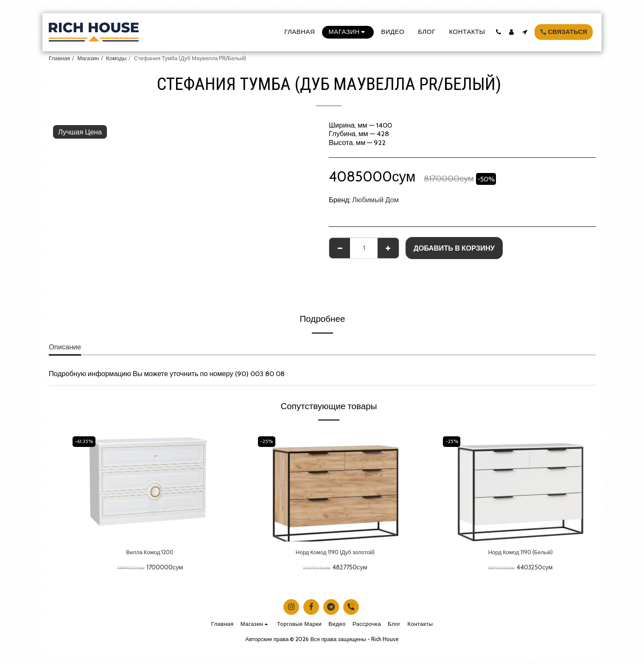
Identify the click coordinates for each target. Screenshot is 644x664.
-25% (268, 441)
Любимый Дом (375, 200)
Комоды (116, 58)
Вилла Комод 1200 (150, 553)
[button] (498, 32)
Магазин (88, 58)
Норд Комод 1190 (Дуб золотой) (335, 553)
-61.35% (86, 441)
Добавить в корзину (454, 248)
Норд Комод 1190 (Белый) (521, 553)
